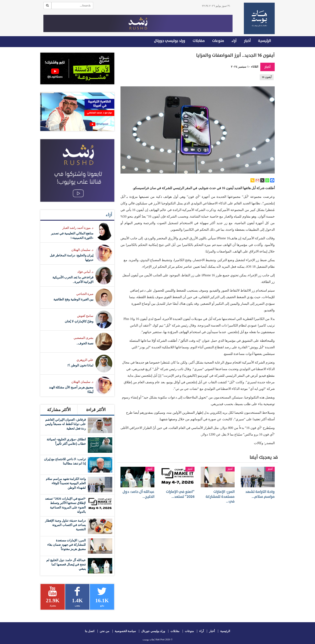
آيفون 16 (267, 77)
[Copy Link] (252, 180)
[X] (262, 180)
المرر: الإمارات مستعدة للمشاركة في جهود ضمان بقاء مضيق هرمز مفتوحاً (67, 545)
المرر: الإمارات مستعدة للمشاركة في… (220, 497)
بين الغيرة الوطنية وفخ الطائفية (73, 299)
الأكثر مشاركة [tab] (59, 410)
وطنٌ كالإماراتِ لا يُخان (79, 321)
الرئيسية (265, 41)
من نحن (105, 631)
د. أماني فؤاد (85, 272)
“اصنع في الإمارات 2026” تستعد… (180, 494)
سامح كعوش (85, 316)
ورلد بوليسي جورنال (170, 41)
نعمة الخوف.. (85, 343)
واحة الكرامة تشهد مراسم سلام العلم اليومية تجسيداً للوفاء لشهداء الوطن (66, 483)
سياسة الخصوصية (125, 631)
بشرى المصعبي (84, 338)
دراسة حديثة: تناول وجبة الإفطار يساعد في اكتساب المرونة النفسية (65, 525)
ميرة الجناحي (85, 294)
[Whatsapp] (267, 180)
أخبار (247, 41)
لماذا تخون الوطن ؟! (80, 365)
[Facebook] (272, 180)
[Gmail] (257, 180)
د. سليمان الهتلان (82, 250)
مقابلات (199, 41)
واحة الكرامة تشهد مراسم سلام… (260, 494)
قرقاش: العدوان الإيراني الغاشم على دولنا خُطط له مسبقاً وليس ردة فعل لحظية (65, 424)
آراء (234, 41)
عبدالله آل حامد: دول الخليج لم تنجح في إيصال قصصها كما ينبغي (66, 565)
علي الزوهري (85, 360)
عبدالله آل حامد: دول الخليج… (138, 494)
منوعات (218, 41)
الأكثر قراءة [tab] (96, 410)
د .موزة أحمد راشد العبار (78, 228)
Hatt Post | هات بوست (154, 639)
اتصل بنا (90, 631)
